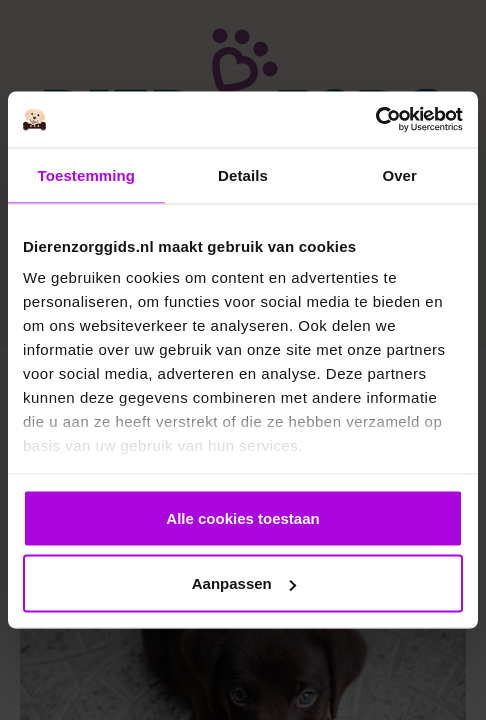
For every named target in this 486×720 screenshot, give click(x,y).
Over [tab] (399, 174)
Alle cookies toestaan (242, 517)
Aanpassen (244, 583)
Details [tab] (243, 174)
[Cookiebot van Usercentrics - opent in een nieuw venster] (375, 120)
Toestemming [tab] (87, 174)
